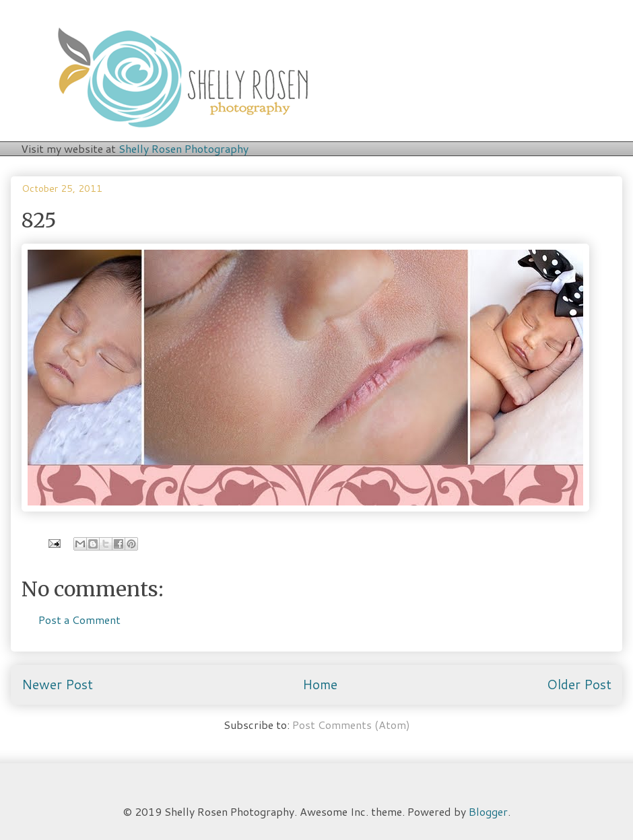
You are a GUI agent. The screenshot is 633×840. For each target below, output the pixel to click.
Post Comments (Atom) (351, 725)
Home (320, 684)
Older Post (579, 684)
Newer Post (57, 684)
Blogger (488, 811)
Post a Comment (79, 620)
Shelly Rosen (184, 148)
